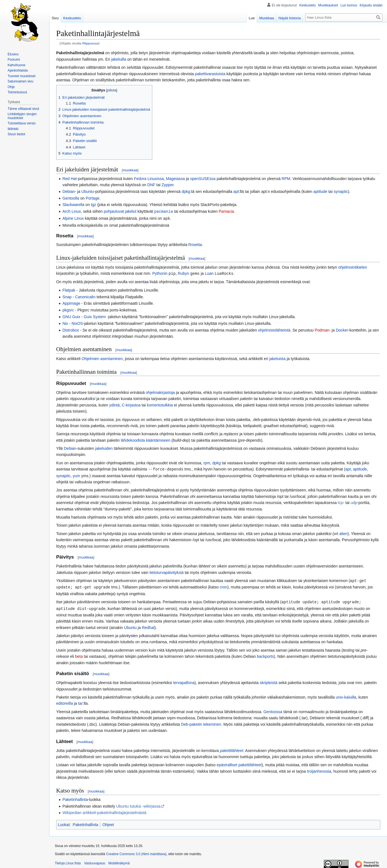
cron (223, 586)
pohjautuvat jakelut (120, 211)
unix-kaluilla (346, 695)
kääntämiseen (158, 439)
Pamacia (226, 211)
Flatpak (69, 289)
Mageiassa (175, 179)
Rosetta (195, 244)
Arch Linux (72, 211)
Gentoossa (273, 709)
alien (343, 533)
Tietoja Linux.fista (68, 861)
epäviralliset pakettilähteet (239, 763)
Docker (342, 329)
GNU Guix (71, 316)
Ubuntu (88, 191)
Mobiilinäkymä (119, 861)
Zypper (168, 185)
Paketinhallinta (75, 797)
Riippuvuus (90, 43)
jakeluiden (104, 448)
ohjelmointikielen (353, 267)
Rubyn (183, 273)
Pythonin (160, 273)
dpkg (186, 191)
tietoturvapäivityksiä (167, 571)
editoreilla (65, 701)
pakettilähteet (232, 748)
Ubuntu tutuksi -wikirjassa (138, 804)
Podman (322, 329)
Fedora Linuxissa (149, 179)
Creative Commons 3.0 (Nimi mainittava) (136, 852)
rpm (207, 462)
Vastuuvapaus (95, 861)
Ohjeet (108, 822)
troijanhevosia (319, 769)
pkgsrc (68, 309)
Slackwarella (73, 205)
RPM (286, 179)
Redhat (148, 625)
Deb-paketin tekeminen (201, 722)
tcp (340, 502)
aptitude (320, 191)
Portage (93, 198)
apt (236, 191)
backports (265, 654)
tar (80, 701)
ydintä (114, 404)
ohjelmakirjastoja (160, 392)
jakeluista (277, 358)
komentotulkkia (160, 404)
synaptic (341, 191)
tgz (93, 205)
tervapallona (184, 680)
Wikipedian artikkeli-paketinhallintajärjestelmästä (104, 810)
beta (79, 654)
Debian (68, 191)
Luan (209, 273)
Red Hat (69, 179)
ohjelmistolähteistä (274, 329)
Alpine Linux (73, 218)
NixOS (77, 323)
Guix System (95, 316)
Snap (67, 296)
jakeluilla (119, 59)
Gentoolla (71, 198)
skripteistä (268, 680)
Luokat (64, 822)
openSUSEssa (203, 179)
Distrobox (71, 329)
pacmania (164, 211)
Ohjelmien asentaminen (102, 358)
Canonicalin (85, 296)
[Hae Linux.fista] (344, 17)
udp (354, 502)
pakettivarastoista (210, 74)
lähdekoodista (133, 439)
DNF (151, 185)
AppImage (71, 302)
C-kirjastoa (131, 404)
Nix (65, 323)
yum (76, 475)
